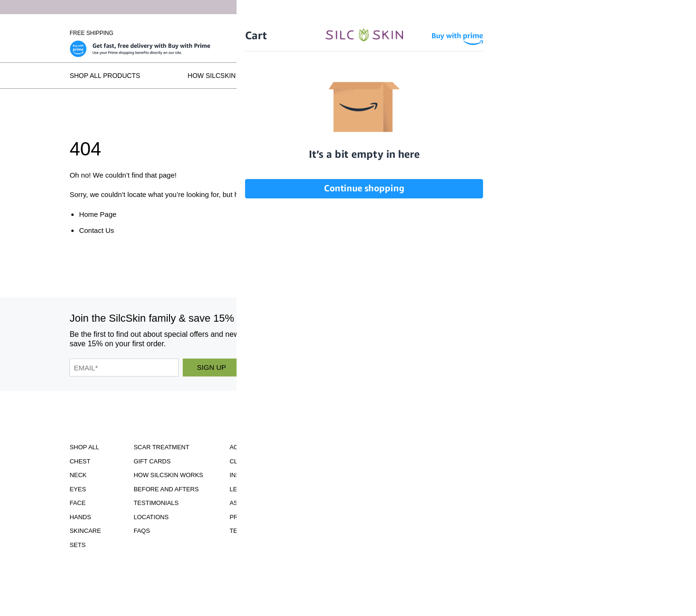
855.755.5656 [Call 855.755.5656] (379, 514)
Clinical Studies (257, 461)
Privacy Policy (255, 517)
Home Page (98, 214)
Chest (80, 461)
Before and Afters (345, 76)
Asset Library (253, 503)
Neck (78, 475)
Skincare (85, 531)
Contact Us (96, 230)
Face (77, 503)
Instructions (253, 475)
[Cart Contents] (572, 33)
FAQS (142, 531)
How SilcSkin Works (225, 76)
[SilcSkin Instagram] (411, 337)
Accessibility (252, 447)
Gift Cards (152, 461)
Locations (543, 76)
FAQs (617, 76)
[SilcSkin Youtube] (464, 337)
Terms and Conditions (267, 531)
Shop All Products (105, 76)
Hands (80, 517)
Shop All (84, 447)
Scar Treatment (161, 447)
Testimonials (452, 76)
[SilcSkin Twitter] (525, 337)
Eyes (78, 489)
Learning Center (259, 489)
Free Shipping (91, 33)
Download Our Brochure (379, 450)
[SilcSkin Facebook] (437, 337)
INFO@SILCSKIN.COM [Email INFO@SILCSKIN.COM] (379, 523)
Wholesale (609, 33)
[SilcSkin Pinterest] (495, 337)
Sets (77, 545)
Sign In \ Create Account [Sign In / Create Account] (514, 33)
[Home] (348, 34)
